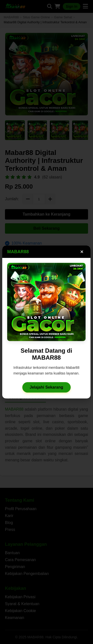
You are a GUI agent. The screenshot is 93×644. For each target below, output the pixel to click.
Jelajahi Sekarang (46, 389)
